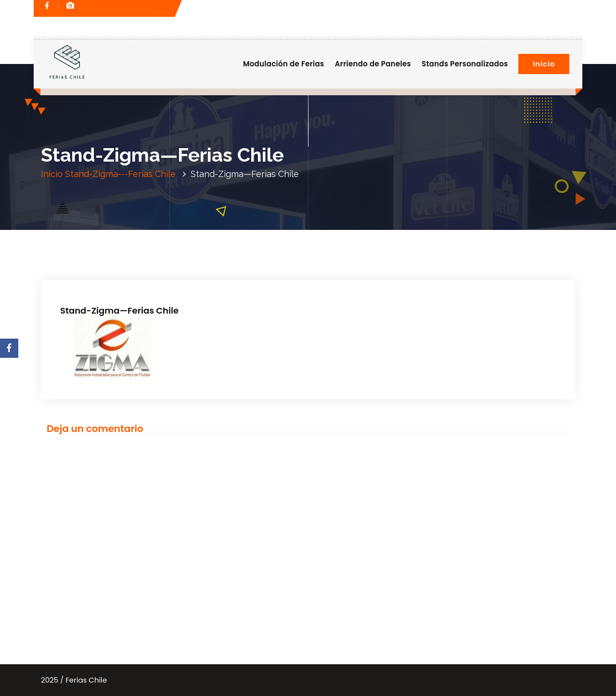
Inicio (544, 64)
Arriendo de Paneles (373, 64)
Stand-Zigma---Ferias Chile (120, 174)
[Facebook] (9, 348)
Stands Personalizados (465, 64)
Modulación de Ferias (284, 64)
